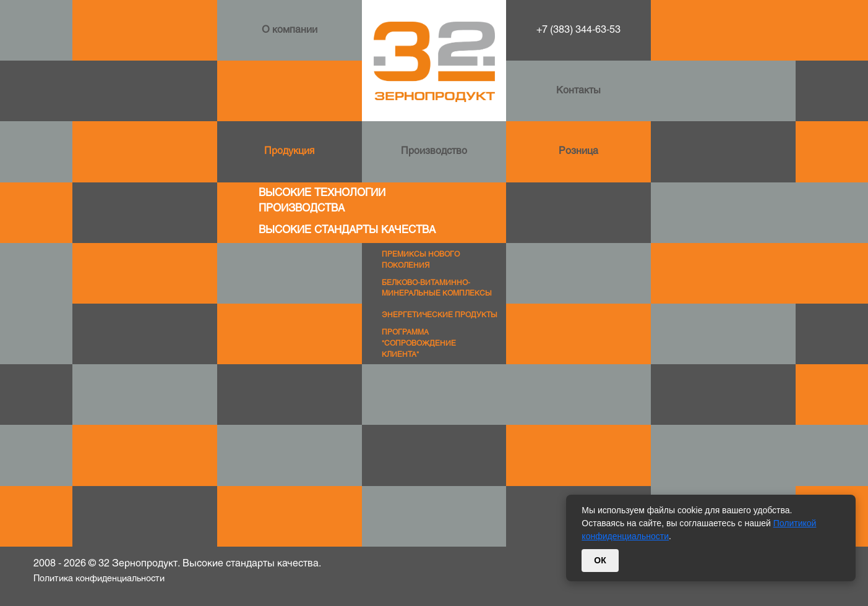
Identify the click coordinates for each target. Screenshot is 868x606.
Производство (434, 151)
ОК (600, 560)
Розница (578, 151)
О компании (290, 30)
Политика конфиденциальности (99, 579)
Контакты (578, 91)
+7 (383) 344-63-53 (578, 30)
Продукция (289, 151)
